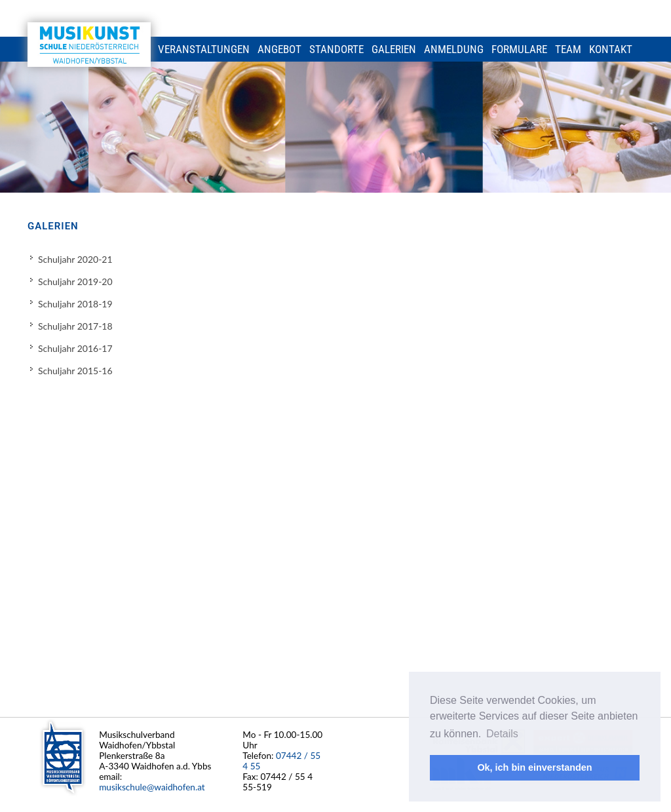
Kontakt (611, 49)
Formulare (519, 49)
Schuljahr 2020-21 (75, 259)
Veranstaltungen (204, 49)
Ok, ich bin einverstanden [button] (534, 767)
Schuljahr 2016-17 (75, 348)
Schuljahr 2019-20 (75, 281)
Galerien (394, 49)
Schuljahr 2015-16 (75, 371)
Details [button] (502, 734)
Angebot (279, 49)
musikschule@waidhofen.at (152, 787)
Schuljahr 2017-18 (75, 326)
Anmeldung (454, 49)
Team (568, 49)
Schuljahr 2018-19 (75, 304)
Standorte (336, 49)
